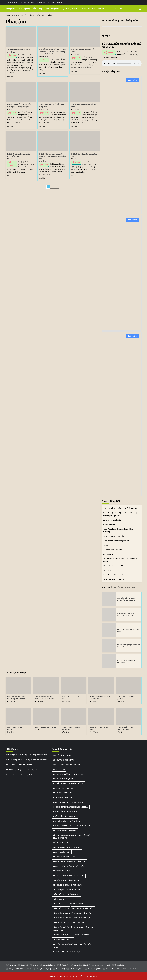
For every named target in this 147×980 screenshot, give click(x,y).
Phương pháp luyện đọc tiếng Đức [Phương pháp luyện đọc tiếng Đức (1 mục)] (69, 866)
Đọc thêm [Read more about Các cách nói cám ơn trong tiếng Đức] (74, 71)
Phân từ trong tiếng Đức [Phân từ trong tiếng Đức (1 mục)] (65, 857)
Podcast (101, 9)
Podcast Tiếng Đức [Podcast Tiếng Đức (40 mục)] (62, 871)
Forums (23, 3)
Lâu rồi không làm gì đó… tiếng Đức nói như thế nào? (27, 760)
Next (57, 187)
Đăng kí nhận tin (49, 965)
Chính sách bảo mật (102, 965)
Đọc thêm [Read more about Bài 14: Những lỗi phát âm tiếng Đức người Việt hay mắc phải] (10, 126)
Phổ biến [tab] (119, 588)
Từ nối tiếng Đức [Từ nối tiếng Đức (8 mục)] (61, 935)
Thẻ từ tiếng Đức (52, 9)
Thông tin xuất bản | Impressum (20, 968)
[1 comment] (9, 159)
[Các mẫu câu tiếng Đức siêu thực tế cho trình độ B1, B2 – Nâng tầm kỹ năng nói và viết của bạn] (53, 37)
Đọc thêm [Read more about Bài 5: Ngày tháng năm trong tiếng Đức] (74, 176)
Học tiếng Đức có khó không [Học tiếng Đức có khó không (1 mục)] (66, 821)
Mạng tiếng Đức (88, 9)
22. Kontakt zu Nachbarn (113, 550)
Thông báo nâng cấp (44, 968)
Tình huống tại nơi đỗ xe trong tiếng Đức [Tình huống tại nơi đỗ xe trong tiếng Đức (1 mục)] (72, 913)
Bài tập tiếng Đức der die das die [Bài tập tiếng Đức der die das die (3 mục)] (68, 774)
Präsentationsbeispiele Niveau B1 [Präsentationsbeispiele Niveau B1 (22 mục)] (69, 876)
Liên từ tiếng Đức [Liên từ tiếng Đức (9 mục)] (83, 826)
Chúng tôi (24, 965)
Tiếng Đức (10, 9)
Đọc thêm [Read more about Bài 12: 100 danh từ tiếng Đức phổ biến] (74, 126)
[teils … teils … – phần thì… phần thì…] (109, 661)
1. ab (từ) (107, 545)
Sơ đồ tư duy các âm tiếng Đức (19, 49)
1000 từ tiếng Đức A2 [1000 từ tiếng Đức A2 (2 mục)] (62, 755)
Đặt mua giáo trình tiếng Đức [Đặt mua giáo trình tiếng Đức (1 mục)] (67, 952)
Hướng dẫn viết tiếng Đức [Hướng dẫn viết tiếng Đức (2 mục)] (65, 816)
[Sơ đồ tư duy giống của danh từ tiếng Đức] (109, 646)
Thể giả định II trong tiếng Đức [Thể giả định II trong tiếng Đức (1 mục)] (67, 885)
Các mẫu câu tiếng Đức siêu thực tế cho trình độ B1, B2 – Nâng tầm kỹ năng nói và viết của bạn (53, 52)
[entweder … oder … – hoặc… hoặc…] (101, 716)
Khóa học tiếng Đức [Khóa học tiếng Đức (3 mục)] (62, 826)
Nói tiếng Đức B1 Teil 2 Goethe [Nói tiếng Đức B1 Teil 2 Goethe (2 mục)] (67, 847)
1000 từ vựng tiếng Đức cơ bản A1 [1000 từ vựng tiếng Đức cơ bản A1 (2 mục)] (68, 765)
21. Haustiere (108, 554)
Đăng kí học (51, 3)
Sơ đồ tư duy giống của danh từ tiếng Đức (22, 770)
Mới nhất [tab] (108, 588)
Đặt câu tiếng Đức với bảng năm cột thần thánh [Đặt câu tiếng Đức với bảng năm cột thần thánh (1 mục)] (72, 946)
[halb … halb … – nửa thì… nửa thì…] (109, 630)
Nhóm (108, 968)
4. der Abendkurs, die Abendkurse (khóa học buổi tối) (120, 530)
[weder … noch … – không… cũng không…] (74, 716)
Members (31, 3)
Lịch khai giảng (24, 9)
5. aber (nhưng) (109, 525)
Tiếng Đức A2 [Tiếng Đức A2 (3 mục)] (73, 894)
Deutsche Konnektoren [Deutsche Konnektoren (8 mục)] (64, 788)
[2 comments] (9, 109)
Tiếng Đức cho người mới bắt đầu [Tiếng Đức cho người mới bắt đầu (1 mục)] (68, 904)
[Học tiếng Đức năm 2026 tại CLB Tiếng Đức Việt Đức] (109, 599)
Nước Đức (64, 965)
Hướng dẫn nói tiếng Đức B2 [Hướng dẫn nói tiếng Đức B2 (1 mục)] (66, 812)
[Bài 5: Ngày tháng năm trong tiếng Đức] (85, 141)
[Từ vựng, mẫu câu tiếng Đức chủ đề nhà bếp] (129, 716)
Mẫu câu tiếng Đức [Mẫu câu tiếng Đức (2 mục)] (62, 843)
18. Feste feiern (109, 570)
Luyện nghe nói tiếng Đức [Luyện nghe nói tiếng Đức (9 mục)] (65, 831)
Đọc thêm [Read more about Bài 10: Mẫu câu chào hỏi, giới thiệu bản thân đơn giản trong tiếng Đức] (42, 178)
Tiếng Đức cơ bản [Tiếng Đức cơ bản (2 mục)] (61, 909)
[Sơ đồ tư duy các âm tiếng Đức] (21, 37)
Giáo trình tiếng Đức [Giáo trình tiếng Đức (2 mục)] (63, 798)
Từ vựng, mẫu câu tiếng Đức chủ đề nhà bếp (120, 508)
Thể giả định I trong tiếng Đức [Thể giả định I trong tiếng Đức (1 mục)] (67, 890)
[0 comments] (73, 54)
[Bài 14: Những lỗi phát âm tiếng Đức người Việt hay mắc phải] (21, 92)
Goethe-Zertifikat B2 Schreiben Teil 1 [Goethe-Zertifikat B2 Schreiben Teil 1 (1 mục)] (71, 807)
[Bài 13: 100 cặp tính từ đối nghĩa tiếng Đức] (53, 92)
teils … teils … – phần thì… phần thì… (21, 775)
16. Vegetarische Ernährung (114, 579)
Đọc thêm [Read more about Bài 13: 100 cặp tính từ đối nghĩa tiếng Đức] (42, 126)
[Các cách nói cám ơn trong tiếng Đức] (85, 37)
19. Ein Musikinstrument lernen (115, 566)
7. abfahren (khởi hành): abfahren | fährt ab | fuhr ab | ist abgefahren (120, 514)
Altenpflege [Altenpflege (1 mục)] (59, 769)
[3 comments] (9, 701)
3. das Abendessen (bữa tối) (114, 536)
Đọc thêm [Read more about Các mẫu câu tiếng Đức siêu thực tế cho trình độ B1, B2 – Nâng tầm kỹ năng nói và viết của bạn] (42, 73)
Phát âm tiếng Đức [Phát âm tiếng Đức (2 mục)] (62, 852)
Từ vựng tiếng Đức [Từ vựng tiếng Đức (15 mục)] (80, 935)
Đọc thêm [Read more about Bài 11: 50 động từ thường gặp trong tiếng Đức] (10, 176)
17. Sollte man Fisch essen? (113, 575)
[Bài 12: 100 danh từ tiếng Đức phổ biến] (85, 92)
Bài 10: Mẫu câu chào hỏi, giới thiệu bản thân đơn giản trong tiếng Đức (53, 156)
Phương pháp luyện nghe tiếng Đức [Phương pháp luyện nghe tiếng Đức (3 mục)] (69, 862)
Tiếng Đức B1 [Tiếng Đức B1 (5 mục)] (59, 899)
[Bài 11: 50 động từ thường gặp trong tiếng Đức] (21, 141)
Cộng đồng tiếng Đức (70, 9)
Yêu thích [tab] (131, 588)
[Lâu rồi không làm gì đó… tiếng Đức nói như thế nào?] (109, 614)
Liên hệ (60, 3)
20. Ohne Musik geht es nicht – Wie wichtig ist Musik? (120, 560)
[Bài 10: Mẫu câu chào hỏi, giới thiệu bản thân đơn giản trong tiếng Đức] (53, 141)
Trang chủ (12, 965)
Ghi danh (116, 968)
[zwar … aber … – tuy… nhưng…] (18, 716)
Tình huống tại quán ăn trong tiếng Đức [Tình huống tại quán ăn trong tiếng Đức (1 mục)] (72, 918)
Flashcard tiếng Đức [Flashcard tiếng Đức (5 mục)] (63, 793)
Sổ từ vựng (37, 9)
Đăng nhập (111, 9)
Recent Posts (41, 3)
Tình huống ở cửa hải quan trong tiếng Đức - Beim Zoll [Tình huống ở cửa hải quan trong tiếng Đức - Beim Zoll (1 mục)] (73, 929)
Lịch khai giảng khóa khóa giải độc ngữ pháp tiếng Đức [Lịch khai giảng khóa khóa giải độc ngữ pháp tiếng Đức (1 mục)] (72, 837)
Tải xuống (133, 80)
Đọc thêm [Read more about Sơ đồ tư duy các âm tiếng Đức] (10, 77)
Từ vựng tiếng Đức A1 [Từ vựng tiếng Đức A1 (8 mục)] (63, 940)
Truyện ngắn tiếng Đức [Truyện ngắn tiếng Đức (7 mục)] (83, 909)
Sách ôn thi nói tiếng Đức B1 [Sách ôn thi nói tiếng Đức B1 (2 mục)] (66, 880)
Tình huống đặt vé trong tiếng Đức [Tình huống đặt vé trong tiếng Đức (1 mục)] (69, 923)
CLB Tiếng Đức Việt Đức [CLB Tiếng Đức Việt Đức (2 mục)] (64, 779)
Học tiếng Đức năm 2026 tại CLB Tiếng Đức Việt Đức (26, 755)
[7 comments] (9, 52)
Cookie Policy (120, 965)
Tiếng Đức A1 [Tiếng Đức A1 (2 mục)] (59, 894)
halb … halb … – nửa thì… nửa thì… (20, 765)
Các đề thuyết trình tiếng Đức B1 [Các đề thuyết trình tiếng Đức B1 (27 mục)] (68, 784)
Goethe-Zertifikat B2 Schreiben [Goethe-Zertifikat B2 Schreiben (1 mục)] (68, 802)
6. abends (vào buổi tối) (112, 520)
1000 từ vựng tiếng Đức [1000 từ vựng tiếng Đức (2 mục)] (63, 760)
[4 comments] (40, 57)
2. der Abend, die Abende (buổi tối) (116, 541)
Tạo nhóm (122, 9)
